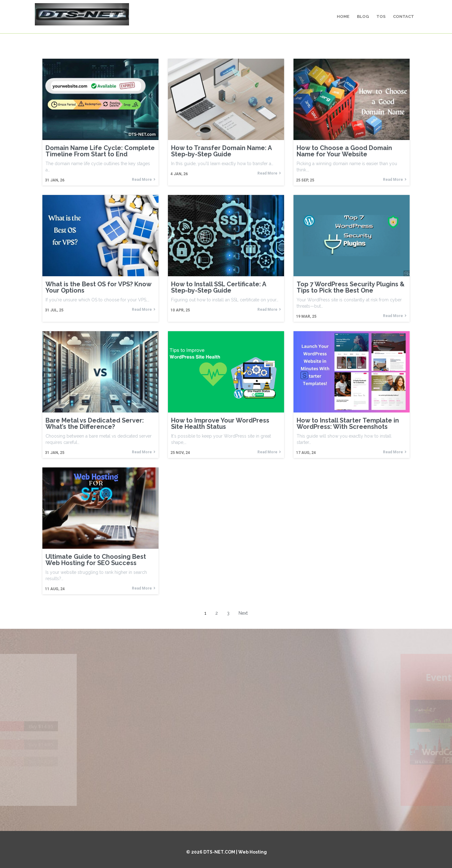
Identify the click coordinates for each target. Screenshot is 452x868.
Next (243, 613)
